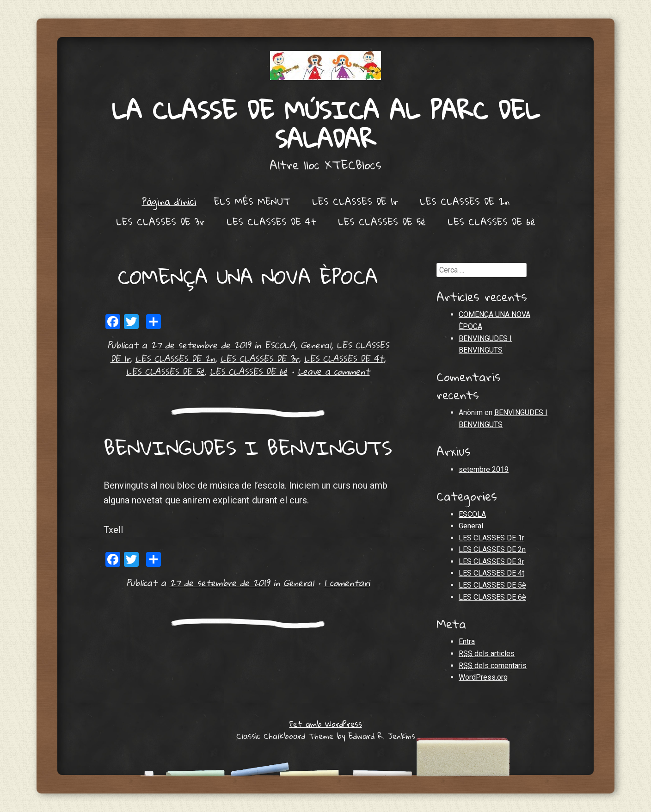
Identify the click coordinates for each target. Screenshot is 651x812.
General (316, 345)
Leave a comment (334, 371)
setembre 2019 (484, 469)
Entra (467, 642)
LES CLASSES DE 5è (382, 222)
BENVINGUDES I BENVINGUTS (248, 447)
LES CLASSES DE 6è (491, 222)
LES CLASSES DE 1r (355, 201)
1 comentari (347, 583)
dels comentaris (493, 666)
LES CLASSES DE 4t (271, 222)
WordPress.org (483, 677)
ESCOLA (280, 345)
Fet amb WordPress (326, 724)
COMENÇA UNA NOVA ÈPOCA (248, 276)
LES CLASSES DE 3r (160, 222)
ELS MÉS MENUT (252, 201)
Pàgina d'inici (169, 201)
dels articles (487, 654)
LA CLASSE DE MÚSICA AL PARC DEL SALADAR (326, 124)
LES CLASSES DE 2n (465, 201)
